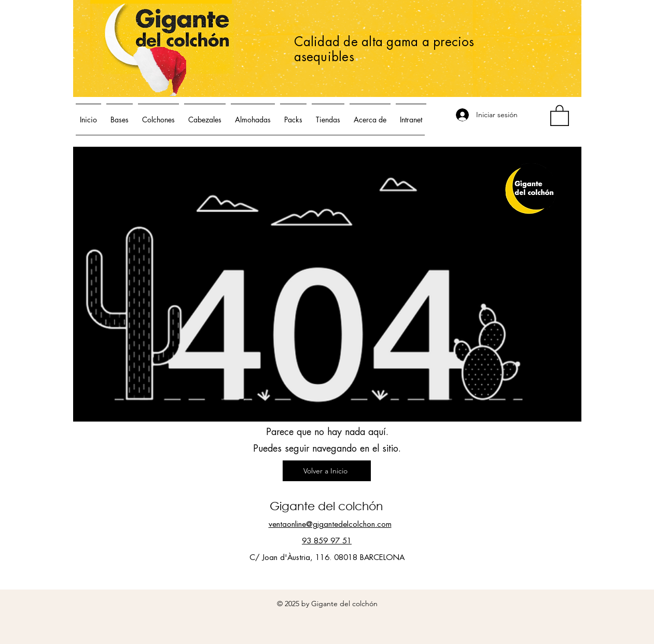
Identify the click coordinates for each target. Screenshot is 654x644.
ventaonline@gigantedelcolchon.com (330, 524)
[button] (560, 115)
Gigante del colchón (326, 506)
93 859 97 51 (327, 541)
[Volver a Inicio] (327, 471)
